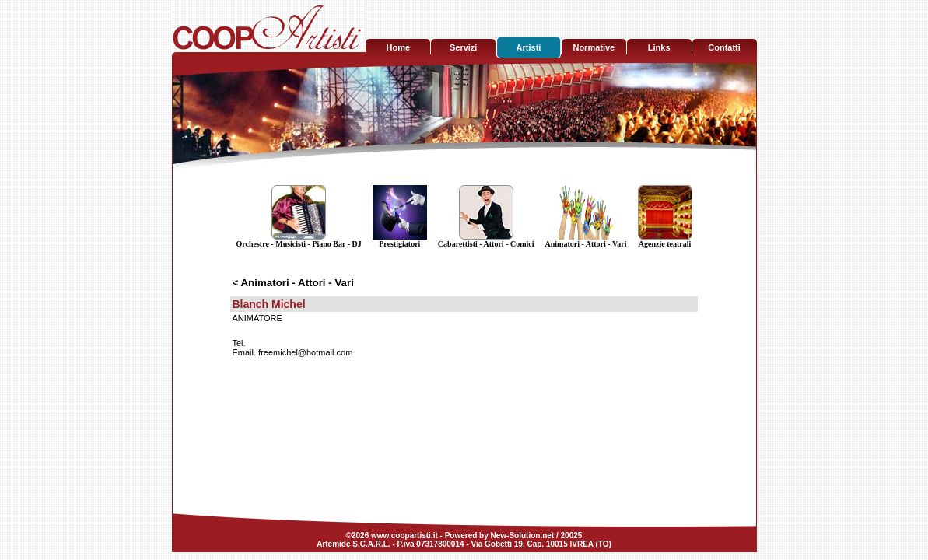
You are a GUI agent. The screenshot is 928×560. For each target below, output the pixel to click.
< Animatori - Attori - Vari (292, 283)
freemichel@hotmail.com (305, 352)
